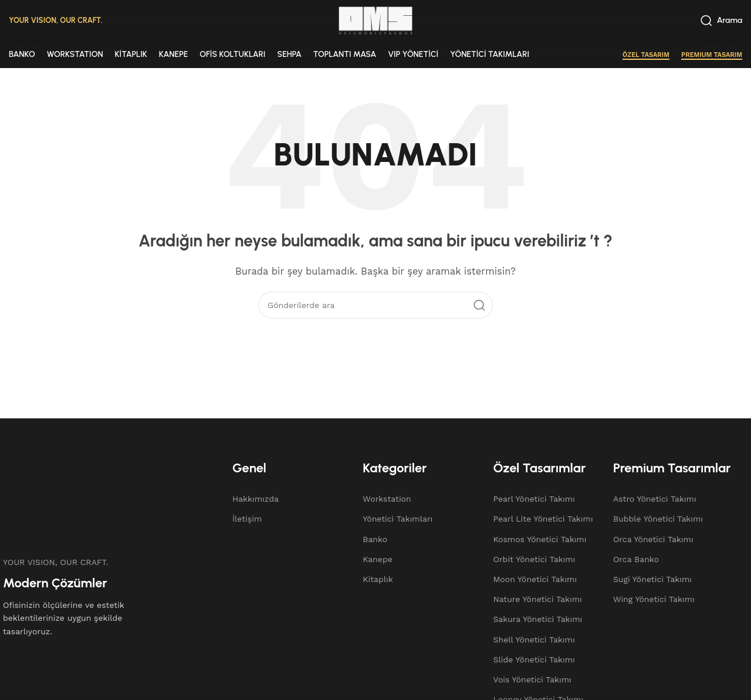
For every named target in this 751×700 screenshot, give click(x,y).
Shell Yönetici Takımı (534, 640)
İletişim (247, 519)
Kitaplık (378, 579)
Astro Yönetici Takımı (655, 499)
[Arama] (721, 21)
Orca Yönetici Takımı (653, 539)
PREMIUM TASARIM (712, 55)
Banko (375, 539)
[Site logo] (375, 20)
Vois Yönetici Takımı (532, 679)
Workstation (387, 499)
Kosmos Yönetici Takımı (540, 539)
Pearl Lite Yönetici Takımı (543, 519)
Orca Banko (636, 559)
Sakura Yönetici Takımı (538, 619)
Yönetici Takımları (398, 519)
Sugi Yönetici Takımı (652, 579)
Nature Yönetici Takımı (538, 599)
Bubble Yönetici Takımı (658, 519)
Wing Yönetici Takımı (654, 599)
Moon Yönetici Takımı (535, 579)
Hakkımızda (256, 499)
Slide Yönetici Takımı (534, 660)
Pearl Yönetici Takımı (534, 499)
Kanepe (378, 559)
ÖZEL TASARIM (646, 55)
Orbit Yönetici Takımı (535, 559)
